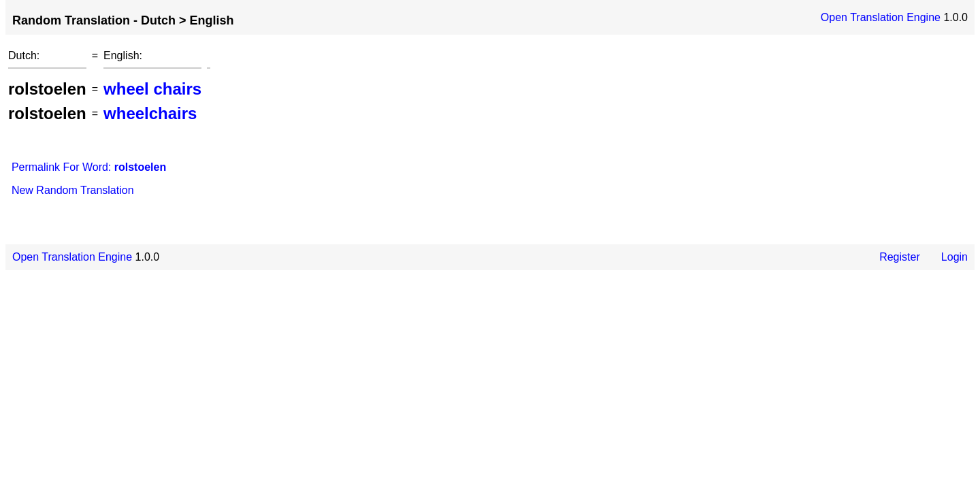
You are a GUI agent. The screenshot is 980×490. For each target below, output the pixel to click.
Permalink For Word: (89, 167)
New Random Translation (73, 190)
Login (954, 257)
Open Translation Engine (881, 17)
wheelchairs (150, 113)
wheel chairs (152, 89)
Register (900, 257)
